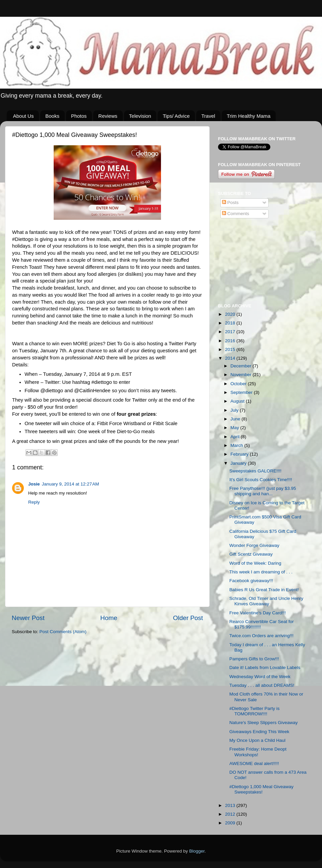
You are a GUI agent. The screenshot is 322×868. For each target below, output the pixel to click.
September (242, 392)
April (236, 437)
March (237, 445)
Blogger (197, 851)
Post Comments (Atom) (63, 632)
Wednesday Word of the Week (260, 677)
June (236, 419)
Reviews (108, 116)
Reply (34, 502)
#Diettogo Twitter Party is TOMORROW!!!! (255, 711)
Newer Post (28, 618)
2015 (231, 349)
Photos (79, 116)
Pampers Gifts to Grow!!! (254, 659)
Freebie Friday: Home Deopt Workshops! (258, 752)
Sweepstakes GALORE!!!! (255, 471)
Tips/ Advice (176, 116)
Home (109, 618)
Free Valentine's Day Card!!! (258, 613)
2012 (231, 814)
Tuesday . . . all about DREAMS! (262, 685)
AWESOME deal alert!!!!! (254, 763)
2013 (231, 805)
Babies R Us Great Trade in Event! (264, 590)
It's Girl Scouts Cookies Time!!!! (261, 480)
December (241, 366)
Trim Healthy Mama (249, 116)
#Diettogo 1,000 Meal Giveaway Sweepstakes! (261, 789)
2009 (231, 823)
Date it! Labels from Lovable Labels (265, 668)
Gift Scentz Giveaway (251, 554)
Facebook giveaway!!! (251, 581)
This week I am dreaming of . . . (261, 572)
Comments (236, 214)
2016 (231, 341)
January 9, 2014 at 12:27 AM (71, 484)
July (235, 410)
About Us (23, 116)
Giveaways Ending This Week (259, 732)
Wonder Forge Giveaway (254, 545)
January (239, 463)
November (241, 375)
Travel (208, 116)
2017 (231, 332)
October (239, 384)
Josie (34, 484)
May (235, 428)
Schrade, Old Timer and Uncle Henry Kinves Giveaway (266, 601)
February (240, 454)
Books (52, 116)
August (238, 401)
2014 (231, 358)
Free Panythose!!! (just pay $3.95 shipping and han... (263, 491)
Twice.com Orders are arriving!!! (261, 636)
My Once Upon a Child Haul (257, 740)
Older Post (188, 618)
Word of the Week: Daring (255, 563)
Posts (230, 202)
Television (140, 116)
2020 (231, 314)
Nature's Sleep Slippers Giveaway (264, 723)
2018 (231, 323)
